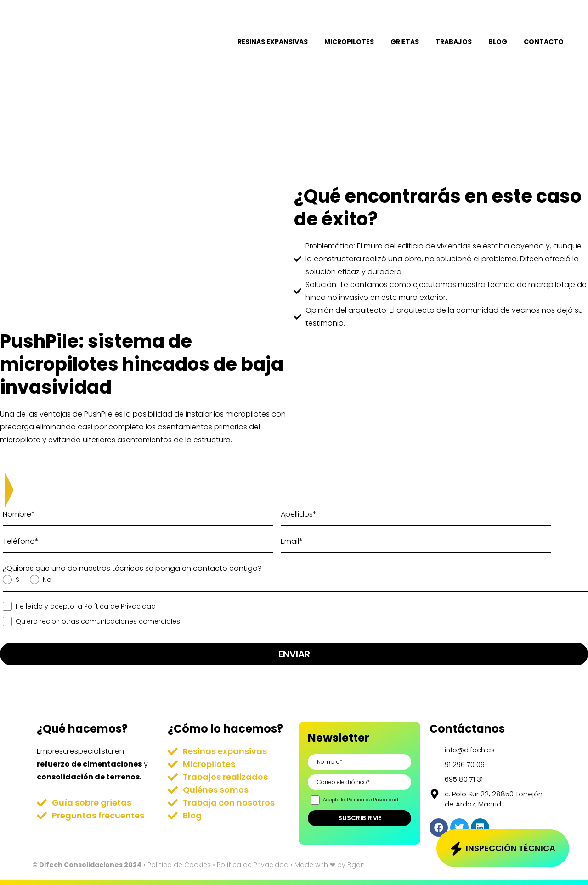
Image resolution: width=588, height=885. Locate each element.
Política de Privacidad (120, 606)
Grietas (405, 42)
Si (17, 580)
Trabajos (454, 42)
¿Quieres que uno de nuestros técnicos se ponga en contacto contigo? (132, 568)
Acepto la (360, 800)
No (46, 580)
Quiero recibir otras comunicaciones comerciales (97, 621)
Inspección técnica (511, 848)
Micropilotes (349, 42)
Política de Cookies (179, 865)
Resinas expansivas (273, 42)
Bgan (356, 865)
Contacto (544, 42)
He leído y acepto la (85, 606)
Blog (498, 42)
